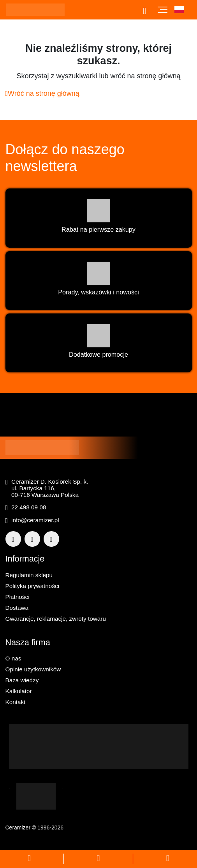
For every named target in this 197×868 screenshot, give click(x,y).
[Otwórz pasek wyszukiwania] (147, 11)
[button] (183, 10)
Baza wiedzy (22, 680)
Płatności (18, 597)
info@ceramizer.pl (35, 520)
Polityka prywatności (33, 586)
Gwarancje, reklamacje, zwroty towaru (56, 619)
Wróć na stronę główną (42, 93)
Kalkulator (19, 691)
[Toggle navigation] (163, 10)
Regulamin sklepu (29, 575)
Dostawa (17, 608)
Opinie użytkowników (33, 669)
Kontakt (16, 702)
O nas (13, 658)
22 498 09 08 (29, 507)
